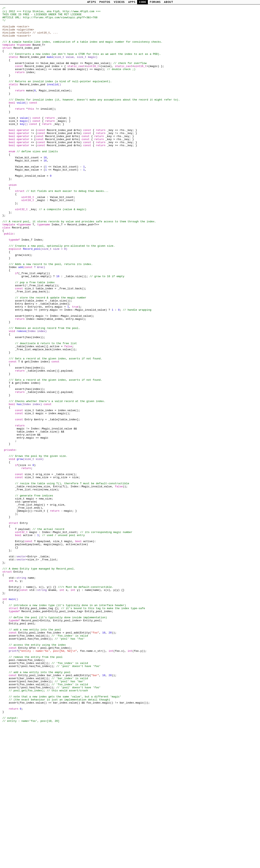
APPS (132, 2)
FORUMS (155, 2)
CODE (143, 2)
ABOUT (168, 2)
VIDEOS (119, 2)
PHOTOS (105, 2)
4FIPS (92, 2)
